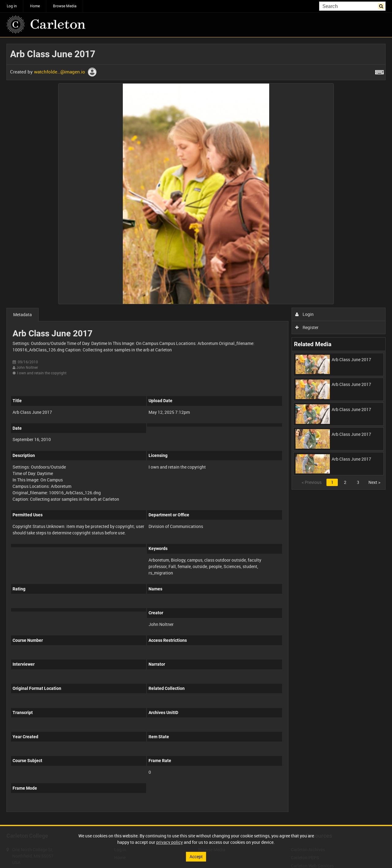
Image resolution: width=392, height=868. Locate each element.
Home (35, 6)
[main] (196, 431)
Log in (12, 6)
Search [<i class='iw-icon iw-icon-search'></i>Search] (382, 6)
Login (305, 314)
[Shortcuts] (379, 71)
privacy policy (170, 842)
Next (374, 482)
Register (307, 327)
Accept (196, 857)
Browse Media (65, 6)
